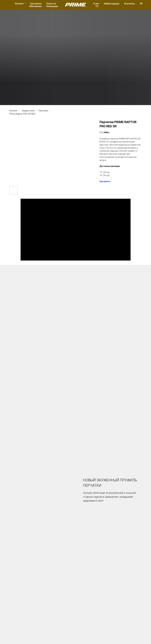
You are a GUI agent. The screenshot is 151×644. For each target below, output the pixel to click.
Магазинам (35, 6)
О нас (96, 4)
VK (141, 4)
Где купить (36, 4)
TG (97, 6)
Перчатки (43, 111)
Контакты (130, 4)
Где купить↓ (105, 181)
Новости (51, 4)
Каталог (20, 4)
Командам (52, 6)
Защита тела (28, 111)
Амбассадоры (112, 4)
